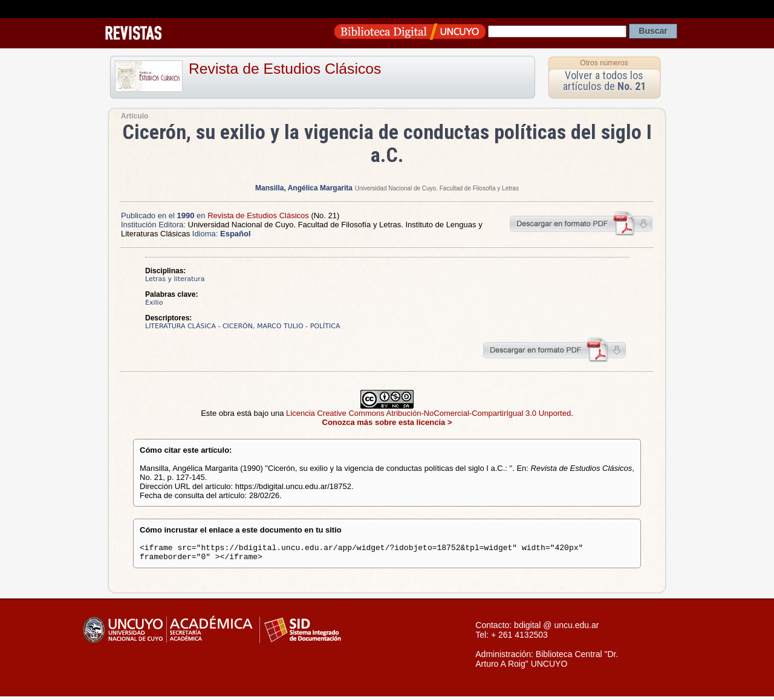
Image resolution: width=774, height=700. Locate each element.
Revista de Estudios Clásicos (285, 69)
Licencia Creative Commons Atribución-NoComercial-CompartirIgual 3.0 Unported (428, 413)
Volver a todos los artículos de (604, 81)
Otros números (604, 63)
